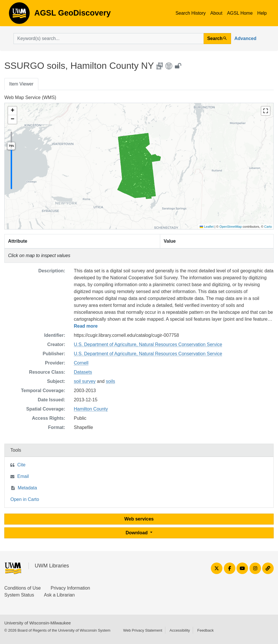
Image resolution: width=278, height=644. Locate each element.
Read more (86, 326)
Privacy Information (70, 588)
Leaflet (207, 227)
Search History (191, 13)
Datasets (83, 372)
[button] (12, 111)
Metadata (28, 488)
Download (137, 533)
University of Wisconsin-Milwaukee (38, 623)
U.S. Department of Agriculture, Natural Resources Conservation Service (148, 344)
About (216, 13)
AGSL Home (240, 13)
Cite (21, 465)
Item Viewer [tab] (21, 84)
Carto (268, 227)
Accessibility (180, 630)
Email (23, 476)
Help (262, 13)
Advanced (245, 38)
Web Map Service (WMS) (30, 97)
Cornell (81, 363)
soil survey (85, 381)
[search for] (109, 39)
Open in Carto (25, 499)
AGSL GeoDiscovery (19, 15)
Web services (139, 519)
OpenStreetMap (231, 227)
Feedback (206, 630)
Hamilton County (91, 409)
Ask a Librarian (59, 595)
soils (110, 381)
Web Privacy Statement (143, 630)
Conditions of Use (22, 588)
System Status (19, 595)
